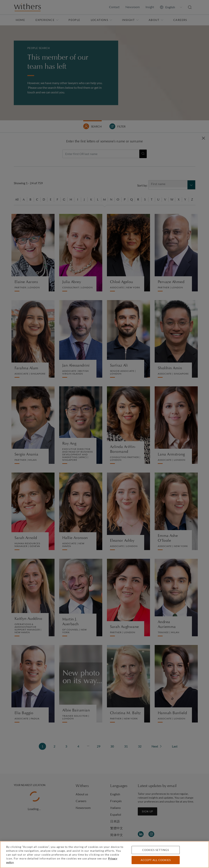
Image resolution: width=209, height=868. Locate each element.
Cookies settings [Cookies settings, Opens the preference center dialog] (156, 850)
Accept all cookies (156, 860)
